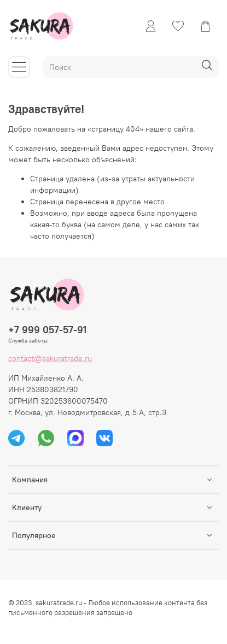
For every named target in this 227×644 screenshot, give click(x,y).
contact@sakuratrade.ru (50, 358)
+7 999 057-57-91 (47, 330)
